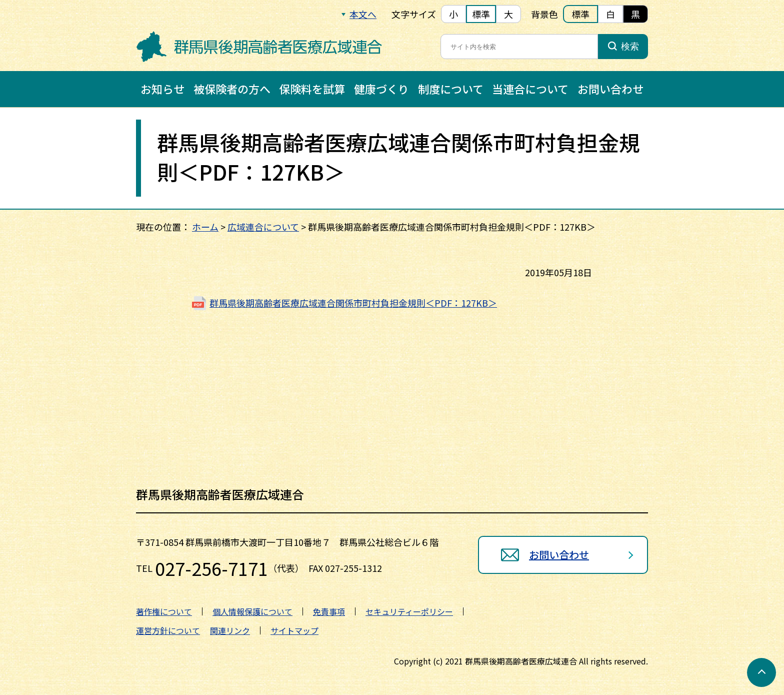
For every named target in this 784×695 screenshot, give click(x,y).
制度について (451, 89)
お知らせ (162, 89)
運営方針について (168, 630)
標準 (481, 14)
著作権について (164, 611)
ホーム (205, 227)
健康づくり (381, 89)
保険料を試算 (312, 89)
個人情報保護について (252, 611)
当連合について (530, 89)
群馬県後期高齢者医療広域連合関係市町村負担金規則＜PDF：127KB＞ (353, 303)
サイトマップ (294, 630)
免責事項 (329, 611)
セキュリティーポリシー (409, 611)
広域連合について (263, 227)
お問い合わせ (610, 89)
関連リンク (230, 630)
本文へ (363, 14)
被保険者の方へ (232, 89)
